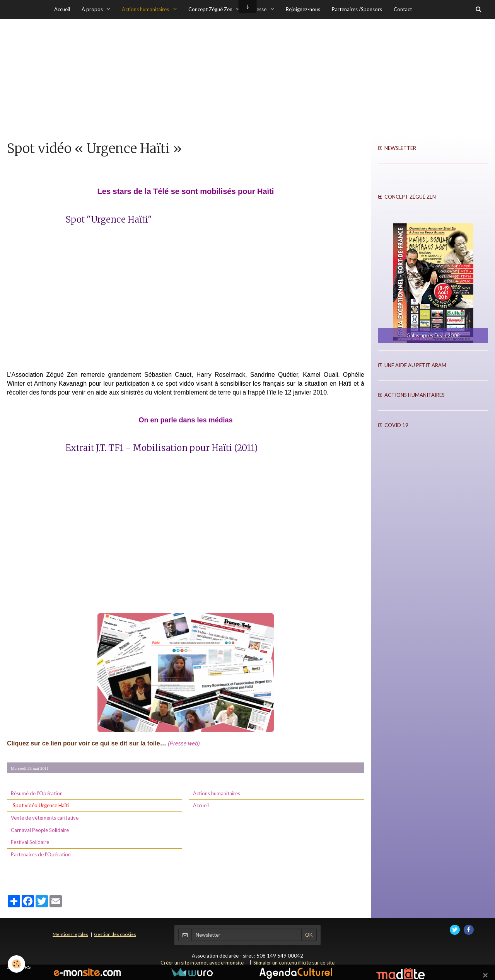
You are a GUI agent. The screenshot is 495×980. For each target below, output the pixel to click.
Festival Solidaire (30, 842)
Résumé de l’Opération (37, 793)
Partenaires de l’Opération (41, 854)
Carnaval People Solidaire (40, 830)
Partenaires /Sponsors (357, 9)
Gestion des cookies (115, 934)
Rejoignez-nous (303, 9)
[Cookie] (16, 964)
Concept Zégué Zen (211, 9)
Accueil (62, 9)
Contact (403, 9)
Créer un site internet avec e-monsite (202, 963)
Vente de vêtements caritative (45, 818)
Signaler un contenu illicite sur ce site (294, 963)
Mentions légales (70, 934)
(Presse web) (184, 744)
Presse (259, 9)
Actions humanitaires (146, 9)
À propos (93, 9)
